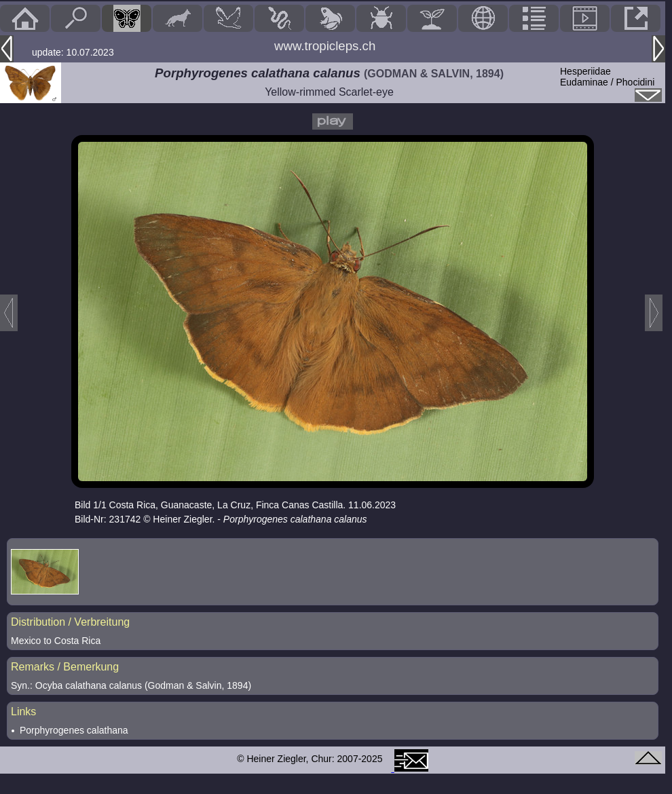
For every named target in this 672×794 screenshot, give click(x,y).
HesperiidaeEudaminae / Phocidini (607, 77)
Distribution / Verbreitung (70, 622)
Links (23, 712)
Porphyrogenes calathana (74, 730)
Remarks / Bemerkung (65, 667)
